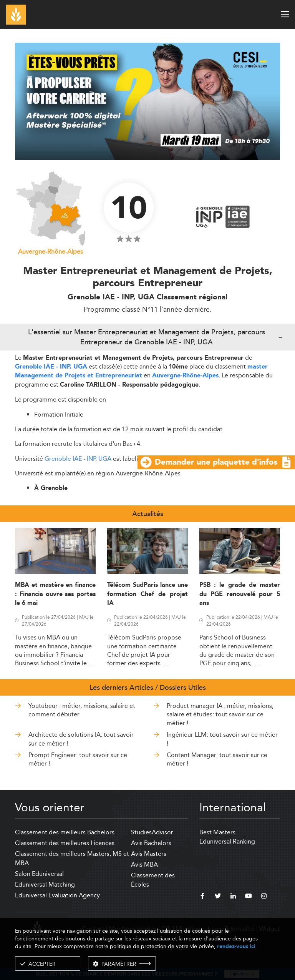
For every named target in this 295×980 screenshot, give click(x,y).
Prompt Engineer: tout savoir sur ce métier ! (78, 759)
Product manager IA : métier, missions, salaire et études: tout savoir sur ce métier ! (220, 714)
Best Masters (217, 832)
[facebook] (202, 897)
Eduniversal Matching (45, 884)
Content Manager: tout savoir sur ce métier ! (217, 759)
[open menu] (285, 14)
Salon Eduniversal (39, 874)
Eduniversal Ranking (227, 841)
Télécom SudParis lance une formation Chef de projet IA (147, 594)
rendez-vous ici (236, 946)
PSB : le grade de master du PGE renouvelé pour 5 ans (240, 594)
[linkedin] (233, 897)
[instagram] (264, 897)
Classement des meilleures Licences (65, 843)
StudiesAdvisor (152, 832)
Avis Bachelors (151, 843)
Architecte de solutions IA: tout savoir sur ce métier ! (81, 739)
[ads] (147, 158)
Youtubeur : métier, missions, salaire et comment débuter (82, 710)
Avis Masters (149, 854)
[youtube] (249, 897)
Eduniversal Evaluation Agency (57, 895)
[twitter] (218, 897)
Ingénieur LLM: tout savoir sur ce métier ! (222, 739)
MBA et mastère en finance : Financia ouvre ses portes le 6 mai (55, 594)
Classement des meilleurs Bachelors (65, 832)
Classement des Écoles (153, 880)
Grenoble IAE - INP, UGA (51, 367)
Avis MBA (144, 865)
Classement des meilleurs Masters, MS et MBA (72, 858)
